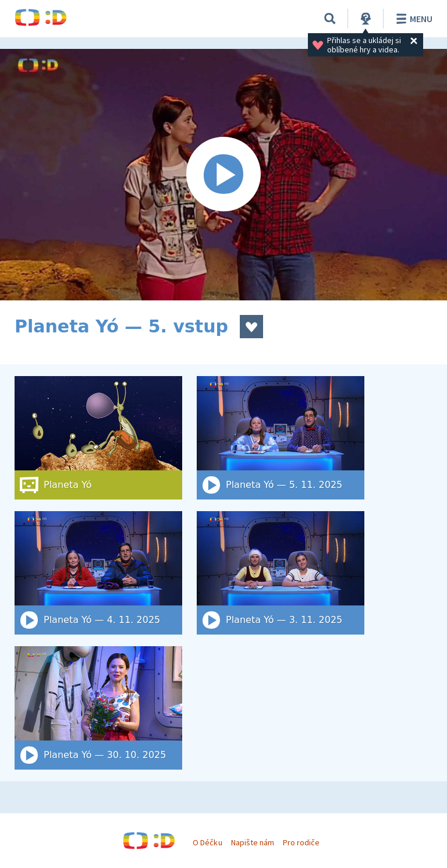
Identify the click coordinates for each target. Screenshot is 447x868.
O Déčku (207, 842)
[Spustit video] (223, 175)
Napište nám (253, 842)
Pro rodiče (301, 842)
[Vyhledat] (330, 19)
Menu (412, 19)
